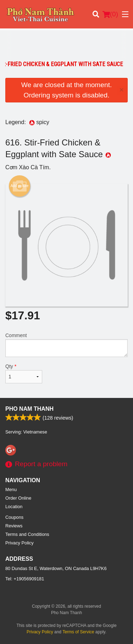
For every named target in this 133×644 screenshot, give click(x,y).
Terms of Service (78, 632)
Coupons (14, 517)
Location (14, 507)
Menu (11, 489)
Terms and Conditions (27, 534)
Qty (24, 373)
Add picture (20, 186)
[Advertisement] (66, 44)
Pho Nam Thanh (29, 409)
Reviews (14, 526)
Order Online (18, 498)
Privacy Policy (20, 543)
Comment (66, 345)
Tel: (25, 579)
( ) (110, 14)
